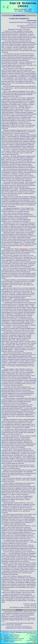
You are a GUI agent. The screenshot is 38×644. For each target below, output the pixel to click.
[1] (34, 42)
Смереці (12, 642)
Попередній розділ (11, 628)
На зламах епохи (19, 15)
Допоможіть (19, 632)
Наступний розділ (27, 628)
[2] (18, 137)
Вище (19, 628)
